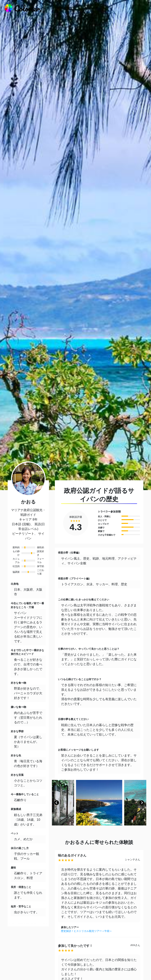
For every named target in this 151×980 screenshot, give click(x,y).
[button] (57, 803)
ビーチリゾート (23, 534)
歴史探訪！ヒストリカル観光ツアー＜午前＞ (87, 931)
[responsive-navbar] (143, 9)
